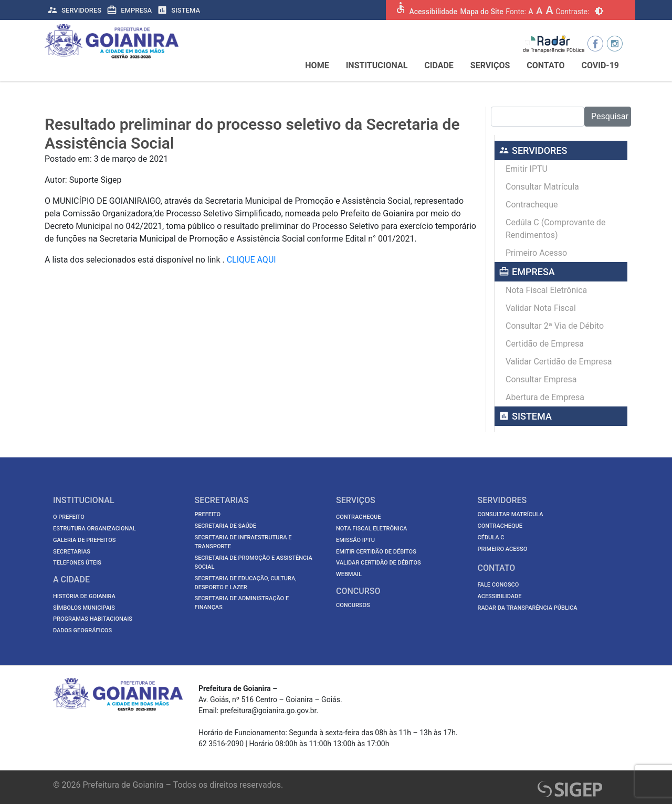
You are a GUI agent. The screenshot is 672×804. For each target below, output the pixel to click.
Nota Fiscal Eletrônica (546, 290)
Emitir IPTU (527, 169)
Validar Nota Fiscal (541, 308)
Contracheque (532, 205)
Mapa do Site (481, 12)
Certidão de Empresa (545, 344)
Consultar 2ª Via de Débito (555, 326)
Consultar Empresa (541, 379)
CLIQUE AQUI (251, 260)
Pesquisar (610, 116)
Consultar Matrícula (542, 187)
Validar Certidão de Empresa (559, 362)
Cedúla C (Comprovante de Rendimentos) (555, 229)
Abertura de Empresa (545, 397)
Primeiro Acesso (536, 253)
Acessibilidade (433, 12)
